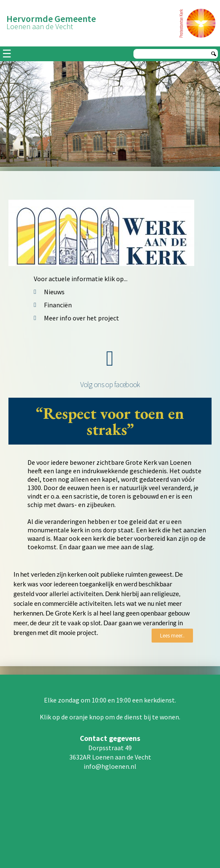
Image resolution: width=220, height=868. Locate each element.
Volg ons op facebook (110, 384)
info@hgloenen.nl (110, 766)
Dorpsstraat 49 (110, 748)
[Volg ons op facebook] (110, 358)
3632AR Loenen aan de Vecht (110, 757)
